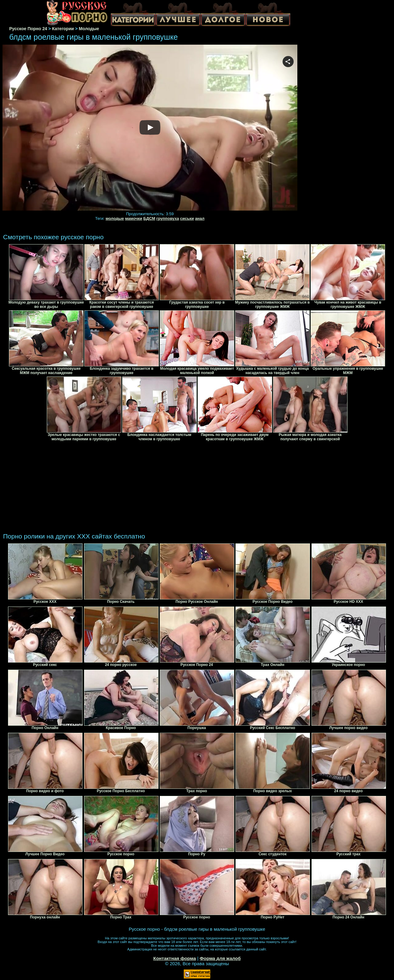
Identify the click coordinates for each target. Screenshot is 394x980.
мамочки (134, 218)
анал (200, 218)
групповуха (168, 218)
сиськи (187, 218)
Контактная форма (175, 958)
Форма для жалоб (220, 958)
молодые (115, 218)
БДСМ (149, 218)
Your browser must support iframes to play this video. (150, 128)
